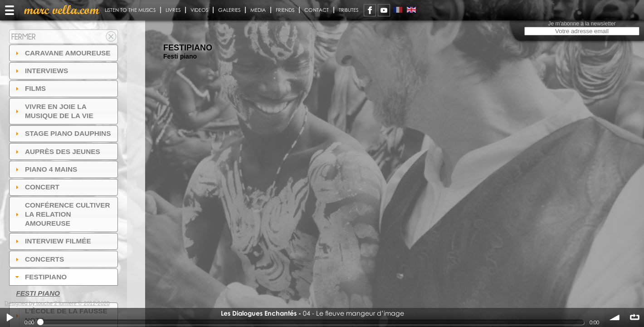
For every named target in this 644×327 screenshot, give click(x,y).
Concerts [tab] (39, 259)
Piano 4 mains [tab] (45, 169)
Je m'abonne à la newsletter (582, 24)
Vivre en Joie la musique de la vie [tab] (53, 111)
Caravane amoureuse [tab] (62, 53)
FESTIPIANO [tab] (40, 277)
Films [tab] (29, 88)
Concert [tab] (36, 187)
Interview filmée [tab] (52, 241)
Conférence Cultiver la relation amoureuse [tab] (62, 214)
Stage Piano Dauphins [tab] (62, 133)
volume (615, 317)
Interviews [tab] (41, 71)
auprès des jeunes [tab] (57, 151)
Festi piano (38, 293)
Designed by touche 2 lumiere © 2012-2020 (57, 303)
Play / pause (10, 317)
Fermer (24, 37)
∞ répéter (634, 317)
